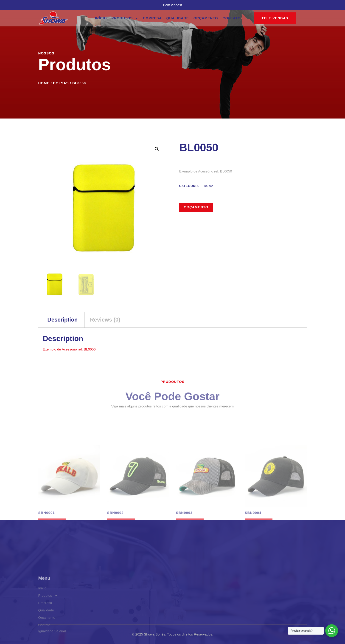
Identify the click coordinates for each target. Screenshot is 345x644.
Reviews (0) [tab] (105, 320)
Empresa (152, 18)
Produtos (125, 18)
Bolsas (61, 83)
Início (101, 18)
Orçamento (206, 18)
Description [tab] (62, 320)
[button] (157, 149)
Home (44, 83)
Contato (232, 18)
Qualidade (178, 18)
